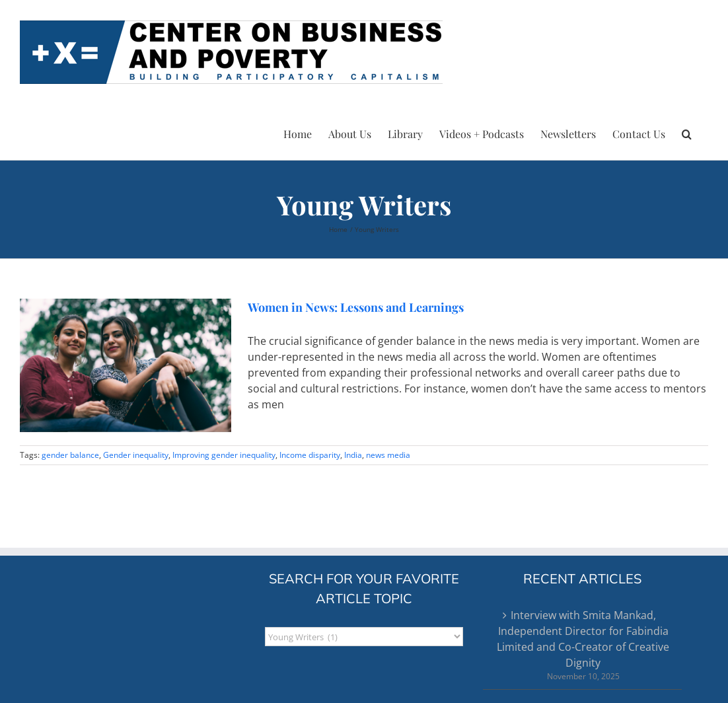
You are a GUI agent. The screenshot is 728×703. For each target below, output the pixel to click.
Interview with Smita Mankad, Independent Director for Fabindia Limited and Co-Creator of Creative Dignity (583, 639)
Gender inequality (136, 455)
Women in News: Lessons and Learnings (357, 307)
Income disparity (310, 455)
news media (388, 455)
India (353, 455)
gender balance (70, 455)
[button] (687, 132)
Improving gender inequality (224, 455)
